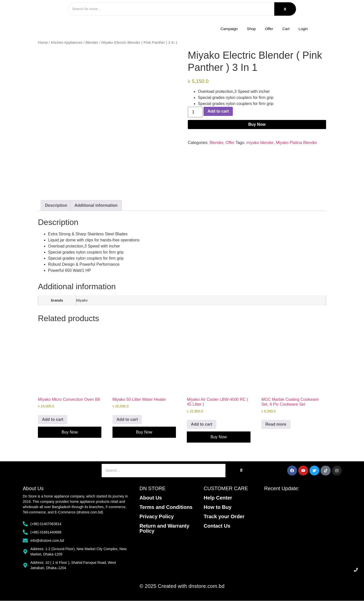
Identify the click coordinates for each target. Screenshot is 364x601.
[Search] (169, 9)
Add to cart (218, 112)
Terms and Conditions (166, 507)
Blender (92, 43)
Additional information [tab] (96, 206)
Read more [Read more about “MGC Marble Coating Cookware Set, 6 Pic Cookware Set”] (276, 424)
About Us (151, 498)
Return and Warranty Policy (164, 529)
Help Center (218, 498)
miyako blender (260, 143)
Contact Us (217, 526)
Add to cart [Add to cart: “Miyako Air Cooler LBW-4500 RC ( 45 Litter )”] (201, 424)
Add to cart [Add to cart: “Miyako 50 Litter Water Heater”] (127, 420)
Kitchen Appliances (67, 43)
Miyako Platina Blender (297, 143)
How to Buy (218, 507)
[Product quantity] (195, 113)
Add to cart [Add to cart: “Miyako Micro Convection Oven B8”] (53, 420)
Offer (230, 143)
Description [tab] (56, 206)
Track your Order (224, 517)
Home (43, 43)
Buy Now (257, 125)
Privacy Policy (157, 517)
